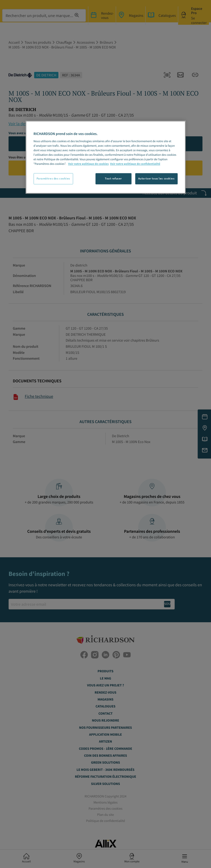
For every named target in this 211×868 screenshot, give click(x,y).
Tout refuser (113, 178)
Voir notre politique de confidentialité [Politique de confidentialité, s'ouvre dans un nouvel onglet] (135, 164)
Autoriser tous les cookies (156, 178)
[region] (106, 157)
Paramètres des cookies (53, 178)
